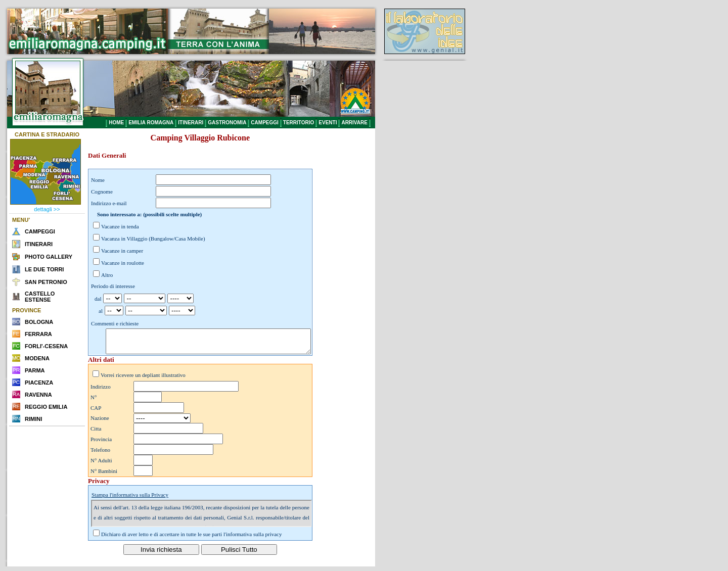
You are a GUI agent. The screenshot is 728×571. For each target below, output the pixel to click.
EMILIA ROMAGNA (151, 123)
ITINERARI (191, 123)
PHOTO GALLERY (49, 257)
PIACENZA (39, 383)
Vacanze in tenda (120, 226)
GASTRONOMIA (227, 123)
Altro (107, 275)
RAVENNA (38, 395)
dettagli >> (47, 209)
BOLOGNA (39, 322)
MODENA (37, 358)
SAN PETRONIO (46, 282)
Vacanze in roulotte (123, 263)
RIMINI (33, 419)
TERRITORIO (299, 123)
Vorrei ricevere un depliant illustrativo (143, 379)
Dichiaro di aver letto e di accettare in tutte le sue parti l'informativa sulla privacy (192, 539)
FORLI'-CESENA (46, 346)
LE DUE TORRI (44, 269)
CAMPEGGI (264, 123)
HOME (116, 123)
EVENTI (328, 123)
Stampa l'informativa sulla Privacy (130, 499)
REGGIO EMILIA (46, 407)
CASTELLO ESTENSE (40, 297)
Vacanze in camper (122, 251)
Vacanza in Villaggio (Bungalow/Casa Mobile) (153, 239)
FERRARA (38, 334)
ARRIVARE (354, 123)
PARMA (35, 370)
